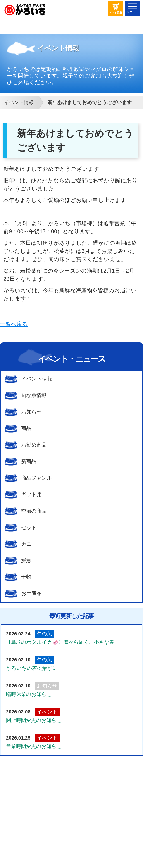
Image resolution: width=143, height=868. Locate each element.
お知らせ (32, 412)
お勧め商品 (34, 445)
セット (29, 527)
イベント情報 (37, 379)
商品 (26, 428)
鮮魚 (26, 560)
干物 (26, 577)
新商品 (29, 461)
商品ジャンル (37, 478)
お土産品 (31, 593)
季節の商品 (34, 511)
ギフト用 (32, 494)
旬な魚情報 (34, 395)
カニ (26, 544)
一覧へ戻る (14, 324)
